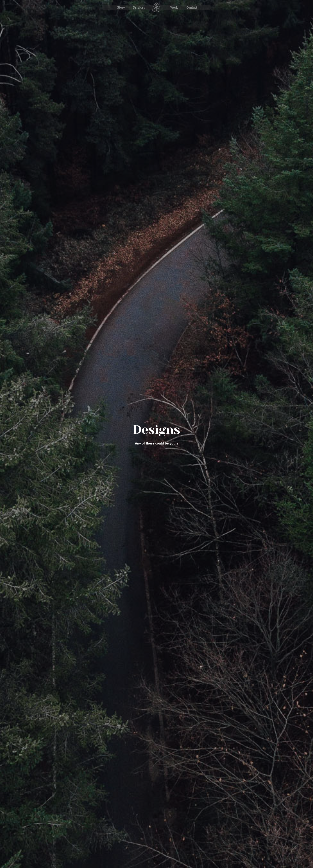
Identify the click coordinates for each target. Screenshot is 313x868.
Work (174, 7)
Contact (192, 7)
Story (121, 7)
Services (139, 7)
